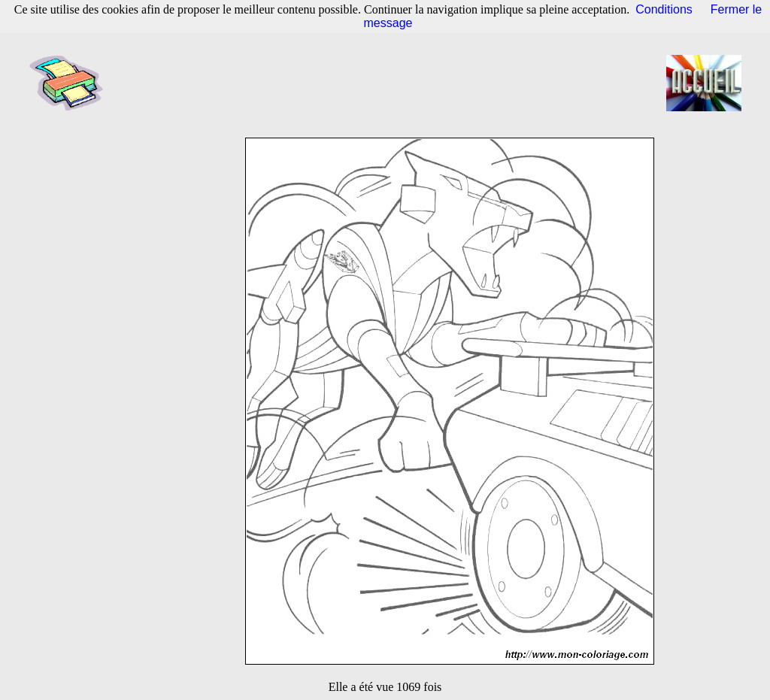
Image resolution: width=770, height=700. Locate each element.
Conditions (664, 9)
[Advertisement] (390, 83)
